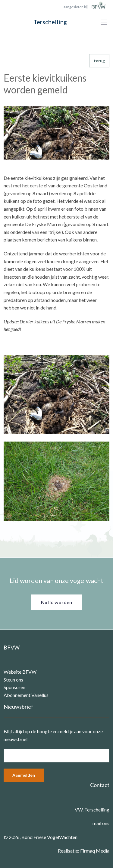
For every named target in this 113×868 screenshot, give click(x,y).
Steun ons (13, 680)
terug (99, 61)
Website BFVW (20, 672)
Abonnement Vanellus (26, 695)
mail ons (101, 823)
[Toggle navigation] (104, 22)
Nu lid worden (56, 602)
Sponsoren (14, 687)
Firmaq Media (95, 851)
